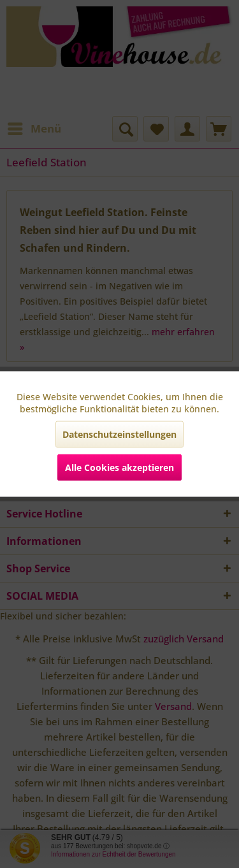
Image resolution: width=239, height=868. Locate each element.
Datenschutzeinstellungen (119, 434)
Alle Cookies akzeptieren (119, 467)
